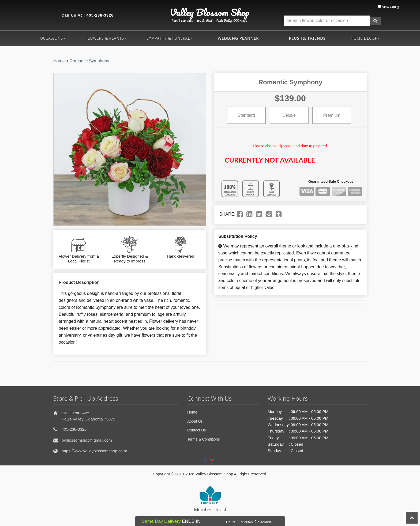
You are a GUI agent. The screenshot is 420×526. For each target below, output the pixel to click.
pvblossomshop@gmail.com (87, 440)
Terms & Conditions (203, 439)
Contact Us (196, 430)
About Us (195, 421)
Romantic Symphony (89, 61)
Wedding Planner (238, 38)
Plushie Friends (307, 38)
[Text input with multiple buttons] (327, 21)
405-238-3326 (100, 15)
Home (59, 61)
